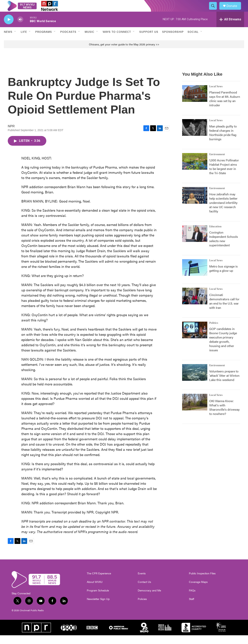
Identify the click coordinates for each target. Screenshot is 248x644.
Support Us (149, 40)
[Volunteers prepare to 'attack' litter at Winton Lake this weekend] (195, 381)
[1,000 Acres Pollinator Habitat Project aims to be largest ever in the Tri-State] (195, 170)
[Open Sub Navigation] (15, 40)
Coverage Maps (198, 591)
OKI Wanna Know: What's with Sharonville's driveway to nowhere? (224, 416)
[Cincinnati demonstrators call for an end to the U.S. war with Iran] (195, 305)
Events (142, 582)
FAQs (192, 599)
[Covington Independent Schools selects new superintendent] (195, 242)
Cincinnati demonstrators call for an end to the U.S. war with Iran (224, 310)
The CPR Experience (99, 582)
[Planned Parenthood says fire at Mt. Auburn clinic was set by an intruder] (195, 102)
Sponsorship (173, 40)
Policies (142, 608)
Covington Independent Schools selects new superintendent (224, 247)
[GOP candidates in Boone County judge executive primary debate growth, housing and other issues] (195, 339)
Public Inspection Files (202, 582)
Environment (217, 163)
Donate (234, 10)
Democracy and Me (149, 599)
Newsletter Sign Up (98, 608)
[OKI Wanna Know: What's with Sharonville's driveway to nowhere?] (195, 411)
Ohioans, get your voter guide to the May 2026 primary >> (124, 53)
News (8, 40)
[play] (9, 28)
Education (215, 235)
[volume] (20, 28)
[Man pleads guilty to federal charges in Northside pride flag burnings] (195, 136)
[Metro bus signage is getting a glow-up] (195, 276)
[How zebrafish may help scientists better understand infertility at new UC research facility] (195, 204)
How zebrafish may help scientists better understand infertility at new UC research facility (223, 211)
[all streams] (230, 28)
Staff (192, 608)
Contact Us (144, 591)
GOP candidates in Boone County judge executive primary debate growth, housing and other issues (223, 348)
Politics (214, 332)
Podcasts (68, 40)
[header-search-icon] (215, 10)
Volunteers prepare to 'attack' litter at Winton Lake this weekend (224, 384)
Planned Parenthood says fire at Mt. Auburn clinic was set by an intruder (225, 107)
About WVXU (95, 591)
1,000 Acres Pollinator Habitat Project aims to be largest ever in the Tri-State (224, 175)
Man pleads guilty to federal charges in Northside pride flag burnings (223, 141)
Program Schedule (98, 599)
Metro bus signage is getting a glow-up (223, 277)
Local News (216, 95)
